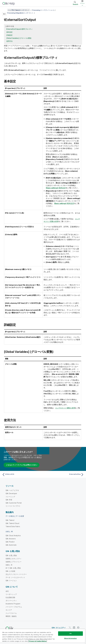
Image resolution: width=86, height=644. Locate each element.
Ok (70, 633)
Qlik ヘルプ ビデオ (12, 490)
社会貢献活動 (10, 597)
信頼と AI (9, 565)
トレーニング (10, 497)
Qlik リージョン (11, 580)
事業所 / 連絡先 (11, 616)
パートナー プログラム (14, 607)
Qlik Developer (11, 493)
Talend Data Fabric (13, 526)
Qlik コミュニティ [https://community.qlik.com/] (59, 628)
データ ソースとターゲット (15, 577)
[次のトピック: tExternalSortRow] (64, 475)
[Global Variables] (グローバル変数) (19, 38)
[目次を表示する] (4, 10)
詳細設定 (9, 35)
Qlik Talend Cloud (12, 523)
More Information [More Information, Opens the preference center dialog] (71, 638)
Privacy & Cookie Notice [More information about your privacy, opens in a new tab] (38, 641)
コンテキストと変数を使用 (65, 408)
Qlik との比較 (10, 571)
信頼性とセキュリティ (14, 559)
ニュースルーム (11, 613)
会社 (7, 591)
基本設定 (9, 32)
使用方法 (9, 41)
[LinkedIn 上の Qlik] (74, 628)
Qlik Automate (11, 545)
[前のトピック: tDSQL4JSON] (22, 475)
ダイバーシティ (11, 601)
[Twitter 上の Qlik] (70, 628)
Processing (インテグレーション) (43, 10)
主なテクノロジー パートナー (16, 574)
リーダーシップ (11, 594)
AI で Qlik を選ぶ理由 (13, 568)
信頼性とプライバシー (14, 562)
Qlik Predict (10, 542)
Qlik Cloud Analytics (13, 536)
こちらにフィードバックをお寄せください (21, 465)
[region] (43, 636)
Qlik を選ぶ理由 (11, 555)
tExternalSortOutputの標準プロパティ (19, 29)
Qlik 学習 (9, 500)
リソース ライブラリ (13, 506)
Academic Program (13, 604)
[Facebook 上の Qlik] (78, 628)
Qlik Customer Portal (14, 503)
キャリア (9, 610)
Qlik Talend (10, 520)
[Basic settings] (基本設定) (56, 188)
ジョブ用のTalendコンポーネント (19, 10)
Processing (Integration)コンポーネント (20, 13)
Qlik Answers (11, 539)
